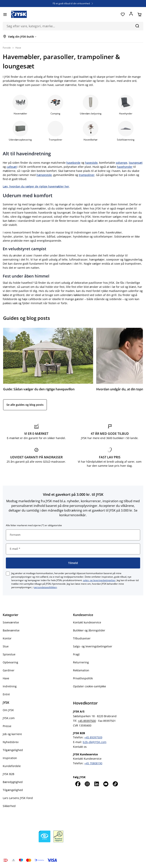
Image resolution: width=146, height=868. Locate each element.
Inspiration (10, 758)
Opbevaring (10, 662)
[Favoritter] (123, 14)
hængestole (44, 175)
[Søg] (137, 26)
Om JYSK (8, 710)
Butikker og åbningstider (89, 630)
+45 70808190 (93, 763)
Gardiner (9, 670)
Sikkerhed (9, 806)
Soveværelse (11, 622)
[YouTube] (106, 784)
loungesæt (136, 163)
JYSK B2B (8, 774)
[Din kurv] (139, 14)
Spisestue (9, 654)
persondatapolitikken (45, 587)
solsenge (122, 163)
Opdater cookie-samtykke (89, 686)
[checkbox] (8, 574)
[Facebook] (78, 784)
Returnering (81, 662)
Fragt (76, 654)
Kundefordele (12, 766)
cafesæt (12, 167)
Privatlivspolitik (83, 678)
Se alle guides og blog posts (25, 405)
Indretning (10, 686)
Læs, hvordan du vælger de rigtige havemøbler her (36, 186)
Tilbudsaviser (82, 638)
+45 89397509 (93, 737)
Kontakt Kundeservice (87, 759)
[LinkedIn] (96, 784)
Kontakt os (80, 747)
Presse (7, 726)
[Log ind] (131, 14)
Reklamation (81, 670)
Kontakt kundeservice (87, 622)
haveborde (73, 163)
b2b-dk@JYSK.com (95, 742)
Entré (6, 694)
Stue (6, 646)
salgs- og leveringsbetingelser (99, 580)
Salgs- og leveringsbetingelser (93, 646)
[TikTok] (115, 784)
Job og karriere (12, 734)
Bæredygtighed (13, 782)
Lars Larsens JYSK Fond (18, 798)
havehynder (125, 167)
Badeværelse (11, 630)
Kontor (7, 638)
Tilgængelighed (13, 750)
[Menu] (5, 14)
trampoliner (87, 175)
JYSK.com (9, 718)
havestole (91, 163)
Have (6, 678)
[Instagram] (87, 784)
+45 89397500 (87, 721)
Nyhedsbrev (11, 742)
